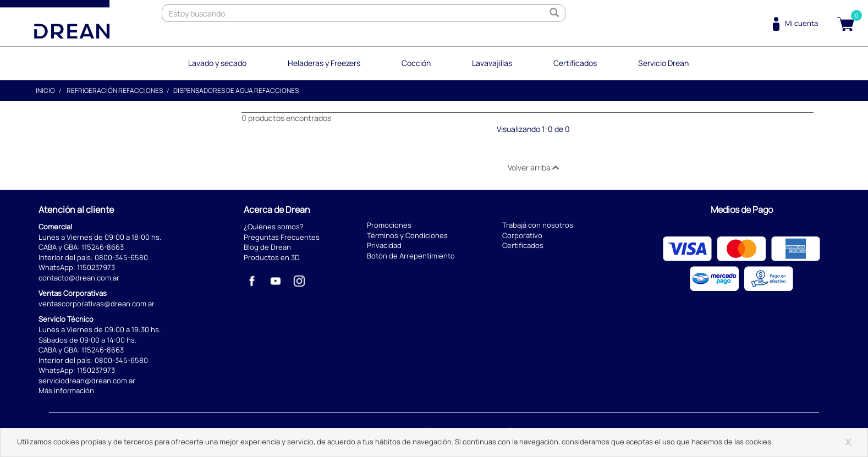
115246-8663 (103, 247)
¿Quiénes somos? (274, 227)
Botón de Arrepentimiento (411, 256)
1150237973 (96, 267)
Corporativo (522, 235)
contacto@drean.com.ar (79, 278)
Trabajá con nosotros (538, 225)
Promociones (389, 225)
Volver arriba (533, 167)
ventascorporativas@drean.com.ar (97, 304)
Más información (66, 390)
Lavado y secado (217, 63)
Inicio (45, 90)
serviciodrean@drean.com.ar (87, 381)
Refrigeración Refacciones (115, 90)
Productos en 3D (272, 257)
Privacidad (384, 245)
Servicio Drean (663, 63)
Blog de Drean (267, 247)
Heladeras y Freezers (324, 63)
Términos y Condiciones (407, 235)
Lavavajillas (492, 63)
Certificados (575, 63)
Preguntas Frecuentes (282, 237)
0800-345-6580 (121, 257)
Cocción (416, 63)
